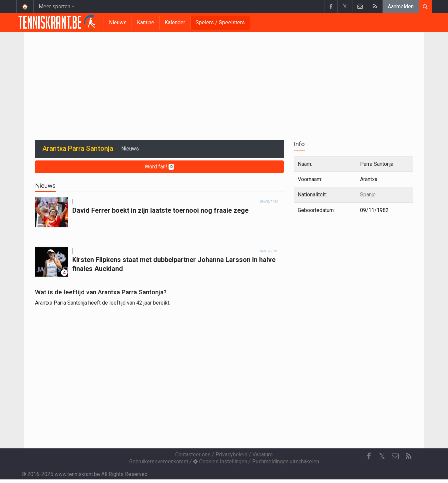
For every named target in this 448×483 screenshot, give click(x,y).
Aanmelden (401, 6)
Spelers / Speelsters (220, 22)
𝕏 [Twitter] (382, 456)
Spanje (368, 195)
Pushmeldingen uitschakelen (286, 462)
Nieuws (118, 22)
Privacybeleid (231, 455)
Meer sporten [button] (54, 6)
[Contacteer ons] (395, 456)
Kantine (146, 22)
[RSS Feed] (409, 456)
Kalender (175, 22)
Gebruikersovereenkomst (159, 462)
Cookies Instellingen (220, 462)
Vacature (263, 455)
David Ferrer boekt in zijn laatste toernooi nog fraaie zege (160, 210)
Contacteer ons (193, 455)
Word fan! (159, 167)
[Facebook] (369, 456)
